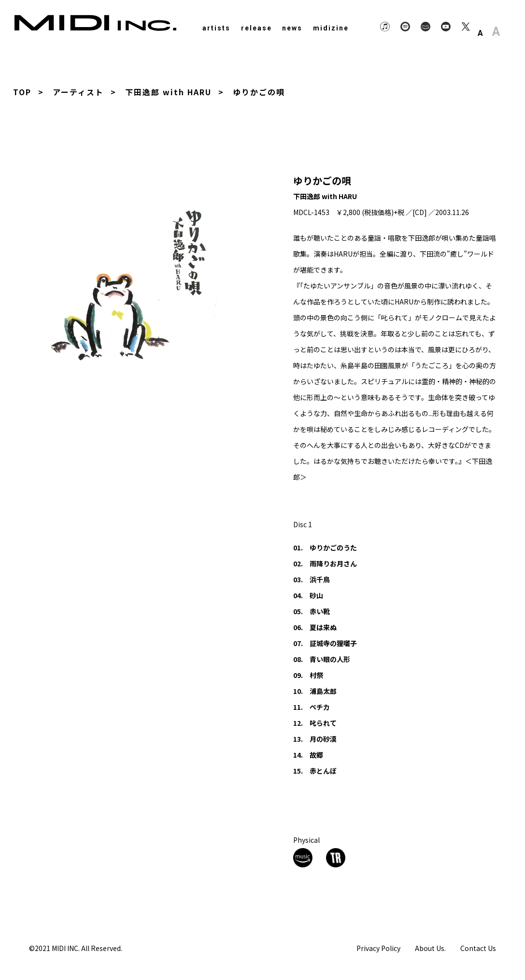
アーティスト (78, 92)
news (292, 28)
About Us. (430, 948)
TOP (22, 92)
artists (216, 28)
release (256, 28)
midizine (331, 28)
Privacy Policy (378, 948)
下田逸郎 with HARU (169, 92)
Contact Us (478, 948)
